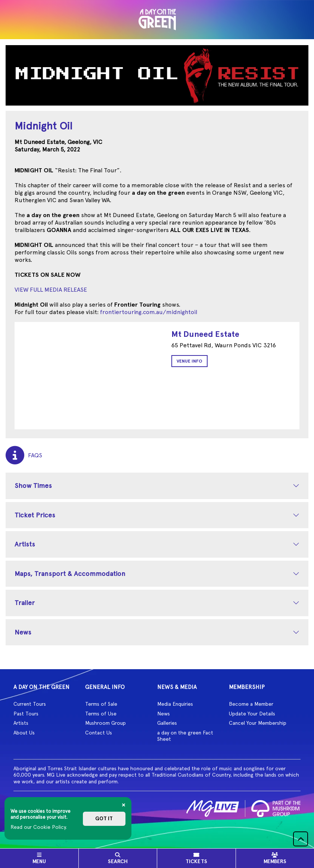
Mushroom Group (105, 723)
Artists (25, 544)
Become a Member (251, 704)
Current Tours (30, 704)
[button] (301, 839)
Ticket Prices (35, 515)
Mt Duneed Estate (205, 334)
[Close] (124, 805)
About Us (24, 733)
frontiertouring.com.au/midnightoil (149, 312)
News (23, 632)
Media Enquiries (175, 704)
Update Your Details (252, 714)
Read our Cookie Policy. (39, 827)
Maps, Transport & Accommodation (70, 574)
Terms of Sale (101, 704)
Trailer (25, 603)
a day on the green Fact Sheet (185, 736)
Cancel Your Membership (258, 723)
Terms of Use (101, 714)
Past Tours (26, 714)
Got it (104, 819)
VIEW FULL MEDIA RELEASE (51, 290)
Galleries (167, 723)
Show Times (33, 485)
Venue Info (189, 361)
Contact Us (99, 733)
